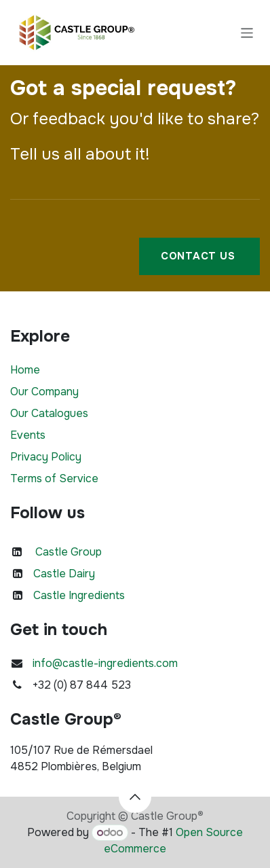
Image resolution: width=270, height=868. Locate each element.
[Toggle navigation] (247, 32)
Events (28, 435)
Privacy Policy (46, 457)
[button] (135, 797)
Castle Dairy (64, 574)
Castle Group (69, 552)
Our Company (44, 392)
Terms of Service (54, 478)
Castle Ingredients (79, 595)
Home (25, 370)
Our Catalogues (49, 413)
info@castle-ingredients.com (105, 663)
